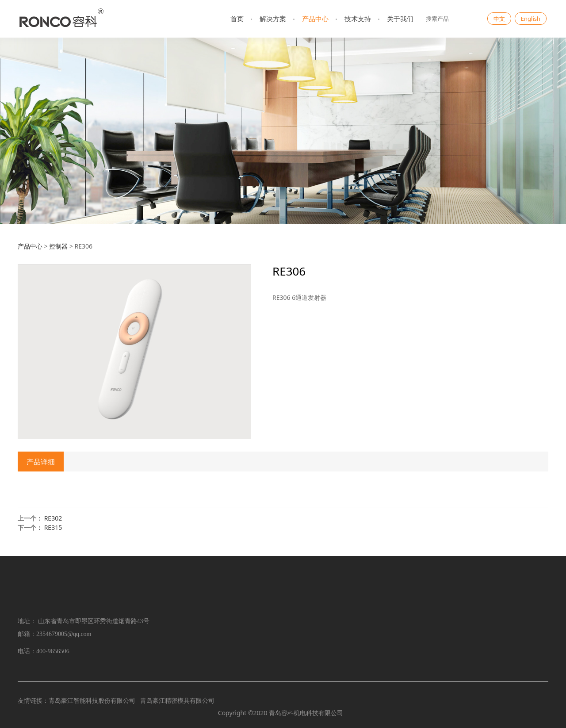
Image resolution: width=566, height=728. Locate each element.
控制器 (58, 246)
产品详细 (41, 462)
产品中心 (315, 19)
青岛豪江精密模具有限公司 (177, 700)
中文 (499, 19)
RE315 (53, 527)
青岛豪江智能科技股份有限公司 (92, 700)
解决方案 (273, 19)
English (531, 19)
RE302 (53, 518)
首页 (237, 19)
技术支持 (358, 19)
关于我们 (400, 19)
